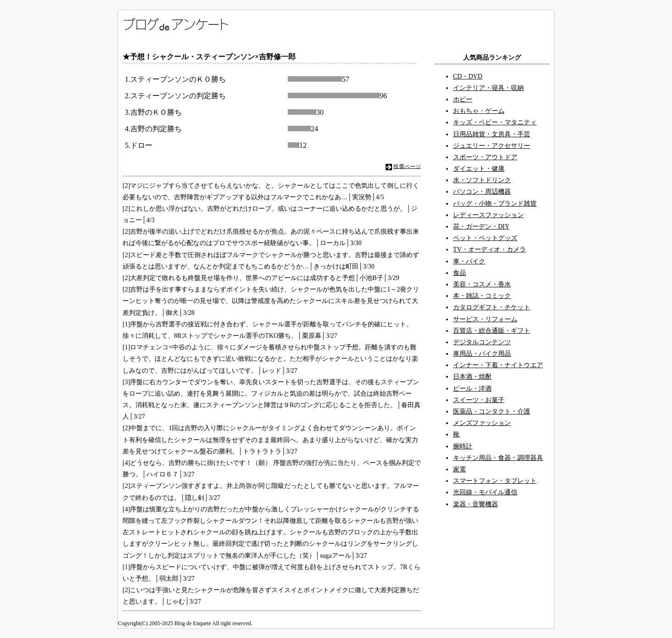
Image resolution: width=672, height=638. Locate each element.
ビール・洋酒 (472, 389)
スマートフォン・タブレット (495, 481)
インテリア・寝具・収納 (488, 88)
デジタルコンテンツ (482, 342)
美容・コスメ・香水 (482, 284)
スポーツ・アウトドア (485, 157)
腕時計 (463, 446)
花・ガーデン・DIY (481, 227)
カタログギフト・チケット (492, 307)
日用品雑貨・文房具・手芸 (492, 134)
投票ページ (407, 166)
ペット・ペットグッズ (485, 238)
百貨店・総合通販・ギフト (492, 331)
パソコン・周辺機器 (482, 192)
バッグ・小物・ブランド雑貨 (495, 204)
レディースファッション (488, 215)
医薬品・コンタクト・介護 (492, 411)
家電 (459, 469)
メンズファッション (482, 423)
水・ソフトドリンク (482, 180)
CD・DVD (468, 76)
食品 (459, 273)
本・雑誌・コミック (482, 296)
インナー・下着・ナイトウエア (498, 365)
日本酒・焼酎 (472, 377)
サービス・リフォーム (485, 319)
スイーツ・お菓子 (479, 400)
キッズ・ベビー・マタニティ (495, 122)
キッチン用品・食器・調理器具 (498, 458)
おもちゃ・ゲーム (479, 111)
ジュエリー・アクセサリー (492, 146)
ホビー (463, 99)
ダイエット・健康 (479, 169)
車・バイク (469, 261)
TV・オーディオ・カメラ (490, 249)
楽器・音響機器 (476, 504)
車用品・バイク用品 (482, 354)
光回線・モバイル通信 (485, 492)
